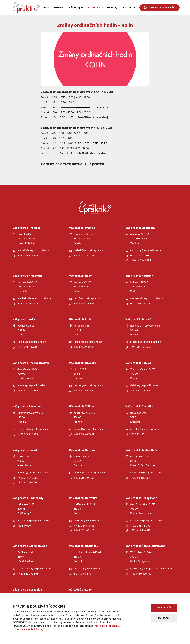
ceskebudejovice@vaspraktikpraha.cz (151, 569)
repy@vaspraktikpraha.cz (88, 298)
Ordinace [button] (58, 7)
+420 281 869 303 (28, 303)
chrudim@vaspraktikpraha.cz (146, 429)
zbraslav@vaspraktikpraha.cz (34, 429)
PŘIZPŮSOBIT (164, 618)
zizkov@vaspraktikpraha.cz (89, 429)
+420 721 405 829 (28, 255)
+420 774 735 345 (27, 347)
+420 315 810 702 (84, 478)
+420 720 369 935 (140, 347)
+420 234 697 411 (84, 434)
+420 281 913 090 (140, 526)
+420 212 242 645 (28, 482)
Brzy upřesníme (83, 574)
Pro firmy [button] (112, 7)
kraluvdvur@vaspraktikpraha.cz (148, 473)
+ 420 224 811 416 (84, 526)
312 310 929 (24, 526)
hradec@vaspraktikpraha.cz (33, 385)
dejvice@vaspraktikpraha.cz (146, 385)
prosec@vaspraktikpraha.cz (145, 342)
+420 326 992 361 (28, 574)
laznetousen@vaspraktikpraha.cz (36, 569)
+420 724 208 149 (84, 347)
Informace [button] (95, 7)
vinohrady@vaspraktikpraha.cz (147, 250)
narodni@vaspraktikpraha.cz (33, 473)
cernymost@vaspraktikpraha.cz (148, 521)
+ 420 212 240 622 (141, 391)
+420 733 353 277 (84, 530)
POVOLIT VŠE (164, 608)
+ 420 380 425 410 (141, 574)
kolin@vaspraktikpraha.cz (32, 342)
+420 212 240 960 (28, 478)
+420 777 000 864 (141, 260)
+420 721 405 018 (84, 255)
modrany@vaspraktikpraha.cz (147, 298)
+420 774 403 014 (140, 530)
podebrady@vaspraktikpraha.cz (35, 521)
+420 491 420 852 (28, 391)
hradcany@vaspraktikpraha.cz (91, 569)
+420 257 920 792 (28, 434)
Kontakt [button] (128, 7)
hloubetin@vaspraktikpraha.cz (34, 298)
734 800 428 (137, 434)
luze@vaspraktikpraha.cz (88, 342)
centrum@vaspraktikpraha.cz (90, 521)
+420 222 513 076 (140, 255)
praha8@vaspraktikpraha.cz (89, 250)
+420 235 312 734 (84, 303)
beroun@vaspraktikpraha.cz (89, 473)
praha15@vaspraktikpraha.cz (33, 250)
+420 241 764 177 (140, 303)
